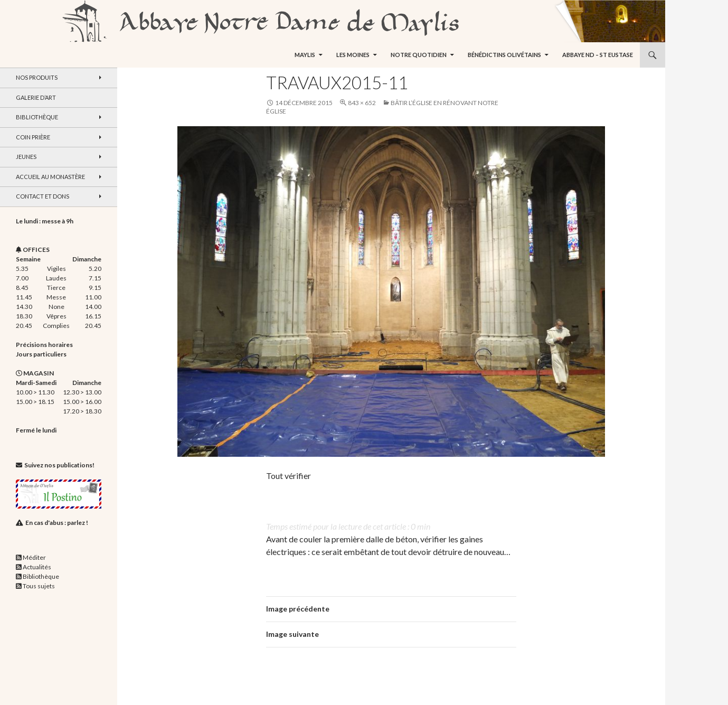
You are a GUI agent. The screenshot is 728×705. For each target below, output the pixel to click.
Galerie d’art (36, 97)
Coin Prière (33, 137)
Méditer (34, 557)
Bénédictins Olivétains (504, 55)
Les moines (353, 55)
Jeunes (26, 157)
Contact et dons (42, 196)
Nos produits (37, 77)
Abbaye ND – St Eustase (598, 55)
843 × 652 (362, 103)
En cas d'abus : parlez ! (57, 523)
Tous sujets (39, 586)
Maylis (305, 55)
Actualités (37, 567)
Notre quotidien (419, 55)
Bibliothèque (37, 117)
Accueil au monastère (50, 177)
